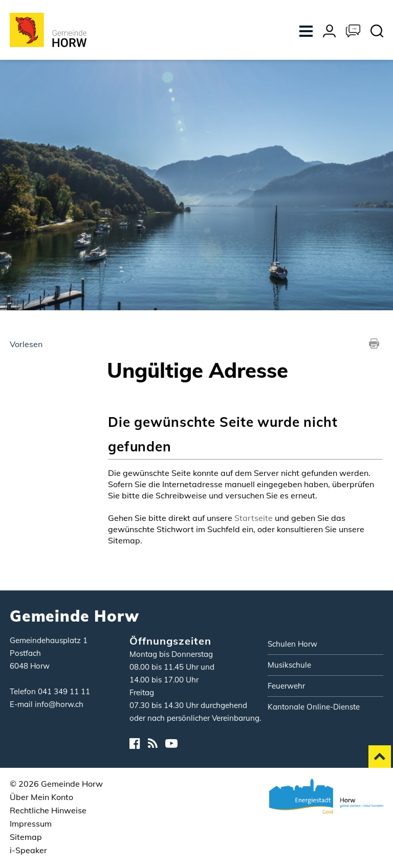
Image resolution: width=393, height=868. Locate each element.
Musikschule (289, 665)
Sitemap (26, 837)
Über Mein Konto (41, 797)
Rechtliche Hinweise (48, 810)
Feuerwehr (286, 686)
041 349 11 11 (64, 691)
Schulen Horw (292, 644)
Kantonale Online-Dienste (314, 707)
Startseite (254, 518)
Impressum (31, 824)
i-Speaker (28, 850)
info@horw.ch (59, 704)
